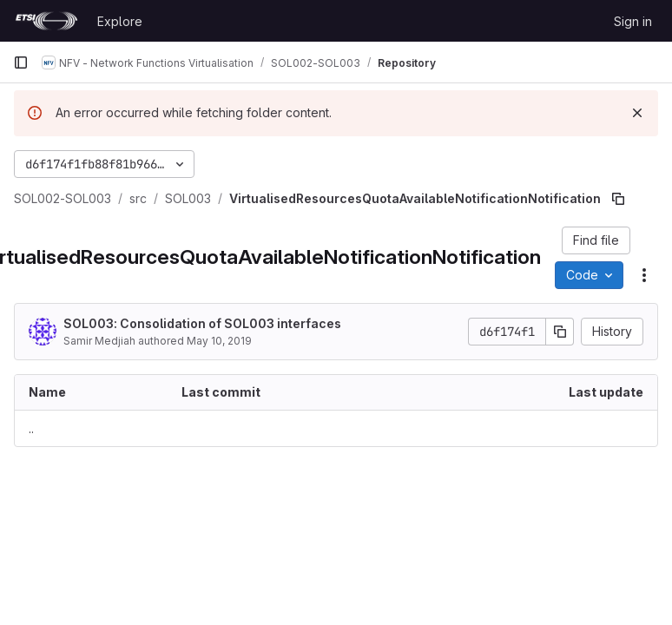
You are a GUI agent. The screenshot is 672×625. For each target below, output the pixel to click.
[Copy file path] (618, 199)
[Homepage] (46, 21)
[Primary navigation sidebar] (21, 62)
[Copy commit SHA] (560, 332)
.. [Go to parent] (31, 428)
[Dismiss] (637, 113)
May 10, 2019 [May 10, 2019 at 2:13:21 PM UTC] (219, 341)
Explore (120, 21)
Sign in (633, 21)
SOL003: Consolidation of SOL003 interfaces (202, 323)
